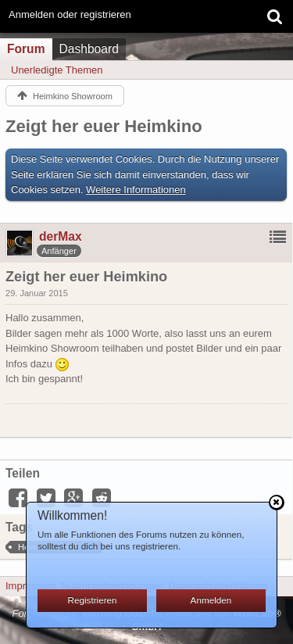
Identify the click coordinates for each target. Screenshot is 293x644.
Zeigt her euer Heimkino (104, 126)
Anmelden (211, 600)
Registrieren (93, 600)
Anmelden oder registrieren (70, 14)
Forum (26, 49)
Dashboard (89, 49)
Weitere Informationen (136, 190)
